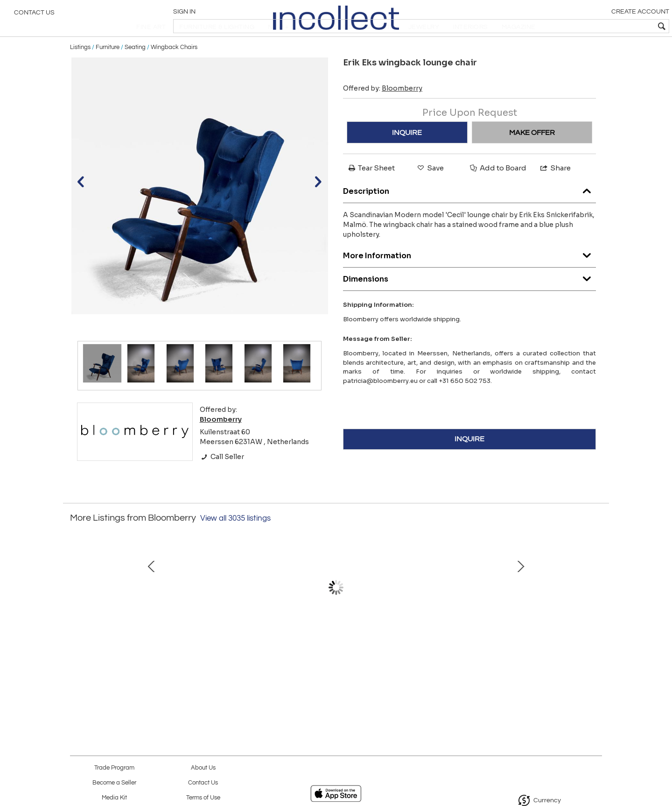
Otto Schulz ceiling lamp (138, 659)
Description (469, 213)
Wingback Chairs (174, 71)
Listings (80, 71)
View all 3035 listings (235, 542)
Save (430, 192)
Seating (135, 71)
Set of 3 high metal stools (236, 659)
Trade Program (114, 768)
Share (555, 192)
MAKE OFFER (532, 156)
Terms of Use (203, 798)
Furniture (108, 71)
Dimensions (469, 300)
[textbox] (598, 26)
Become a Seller (114, 783)
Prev (77, 616)
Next (595, 616)
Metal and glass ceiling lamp (530, 659)
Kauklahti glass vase (334, 659)
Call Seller (222, 481)
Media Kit (114, 798)
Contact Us (34, 16)
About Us (203, 768)
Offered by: (383, 113)
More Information (469, 277)
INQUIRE (407, 156)
